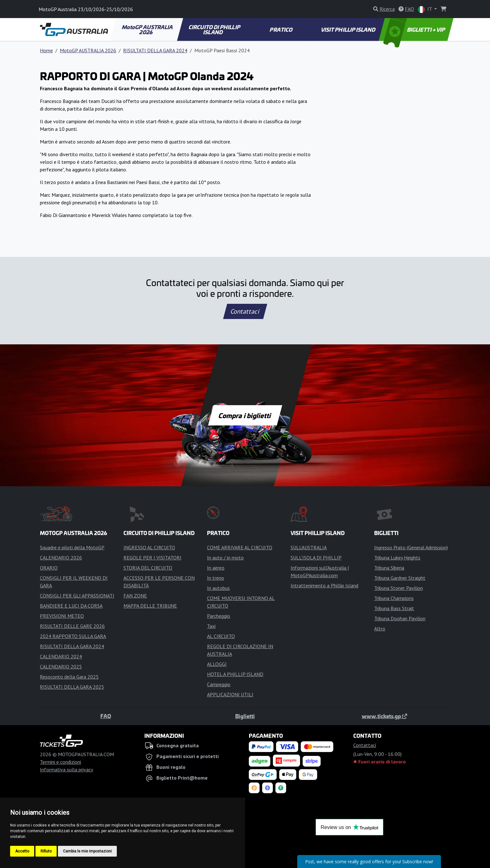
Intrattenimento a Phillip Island (324, 585)
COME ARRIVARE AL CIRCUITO (240, 547)
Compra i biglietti (245, 415)
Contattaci (245, 311)
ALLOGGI (217, 664)
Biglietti (245, 716)
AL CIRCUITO (221, 636)
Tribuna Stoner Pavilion (399, 588)
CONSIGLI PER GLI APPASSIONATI (77, 596)
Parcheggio (219, 616)
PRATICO (281, 29)
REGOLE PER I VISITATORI (152, 558)
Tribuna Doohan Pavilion (400, 618)
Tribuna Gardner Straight (400, 578)
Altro (380, 629)
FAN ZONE (135, 596)
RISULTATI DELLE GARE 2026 (72, 626)
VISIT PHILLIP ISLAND (348, 29)
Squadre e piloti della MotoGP (72, 547)
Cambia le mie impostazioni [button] (87, 851)
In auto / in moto (225, 558)
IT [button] (425, 9)
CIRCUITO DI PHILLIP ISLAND (215, 29)
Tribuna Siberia (389, 568)
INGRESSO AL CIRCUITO (149, 547)
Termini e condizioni (60, 762)
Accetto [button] (22, 851)
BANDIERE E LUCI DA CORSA (71, 606)
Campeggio (219, 684)
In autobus (218, 588)
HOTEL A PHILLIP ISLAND (235, 674)
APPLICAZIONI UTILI (230, 694)
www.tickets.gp (384, 716)
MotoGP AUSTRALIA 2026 (148, 29)
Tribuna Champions (394, 598)
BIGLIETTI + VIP (415, 29)
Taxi (211, 626)
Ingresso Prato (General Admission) (411, 547)
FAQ (106, 716)
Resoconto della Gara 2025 (69, 677)
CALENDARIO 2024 (61, 656)
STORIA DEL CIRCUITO (148, 568)
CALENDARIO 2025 (61, 667)
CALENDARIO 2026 (61, 558)
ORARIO (49, 568)
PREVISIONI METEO (62, 616)
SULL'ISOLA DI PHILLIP (316, 558)
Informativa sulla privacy (66, 769)
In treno (216, 578)
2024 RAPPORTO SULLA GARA (73, 636)
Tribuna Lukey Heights (397, 558)
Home (46, 50)
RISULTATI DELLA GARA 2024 (155, 50)
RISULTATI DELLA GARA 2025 (72, 687)
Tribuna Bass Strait (394, 608)
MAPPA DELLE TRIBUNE (150, 606)
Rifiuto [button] (46, 851)
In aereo (216, 568)
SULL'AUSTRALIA (309, 547)
